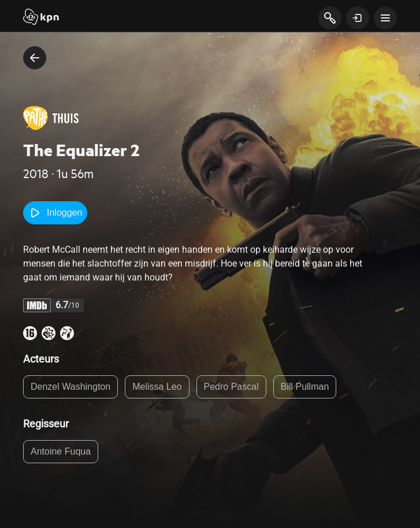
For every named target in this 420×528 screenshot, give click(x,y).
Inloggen (55, 213)
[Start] (41, 18)
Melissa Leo (157, 387)
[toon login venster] (358, 18)
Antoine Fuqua (61, 451)
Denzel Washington (70, 387)
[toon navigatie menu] (385, 18)
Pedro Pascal (231, 387)
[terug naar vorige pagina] (35, 58)
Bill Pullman (305, 387)
